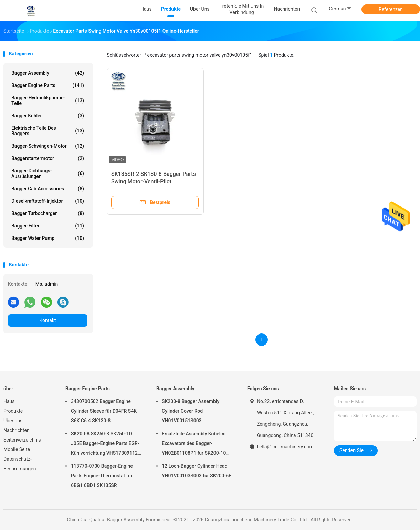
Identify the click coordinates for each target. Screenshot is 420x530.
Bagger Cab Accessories (48, 189)
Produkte (13, 411)
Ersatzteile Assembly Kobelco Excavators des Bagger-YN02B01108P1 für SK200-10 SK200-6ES (194, 444)
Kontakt (48, 320)
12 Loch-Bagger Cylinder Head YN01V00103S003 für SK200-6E (197, 471)
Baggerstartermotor (48, 158)
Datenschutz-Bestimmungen (20, 464)
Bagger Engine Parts (48, 85)
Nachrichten (17, 430)
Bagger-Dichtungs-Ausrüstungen (48, 173)
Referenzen (391, 9)
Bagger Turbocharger (48, 213)
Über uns (13, 421)
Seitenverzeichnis (22, 440)
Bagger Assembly (48, 73)
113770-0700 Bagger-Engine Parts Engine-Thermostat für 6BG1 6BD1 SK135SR (102, 476)
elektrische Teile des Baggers (48, 131)
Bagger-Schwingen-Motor (48, 146)
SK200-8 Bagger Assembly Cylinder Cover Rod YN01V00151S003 (191, 411)
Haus (9, 401)
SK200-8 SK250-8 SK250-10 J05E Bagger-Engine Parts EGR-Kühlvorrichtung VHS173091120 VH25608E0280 (106, 444)
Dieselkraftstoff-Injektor (48, 201)
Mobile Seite (17, 449)
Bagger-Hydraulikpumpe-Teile (48, 100)
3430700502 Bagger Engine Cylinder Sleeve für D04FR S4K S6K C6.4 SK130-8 (104, 411)
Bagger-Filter (48, 226)
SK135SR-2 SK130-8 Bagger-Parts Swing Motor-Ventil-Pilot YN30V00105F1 (154, 182)
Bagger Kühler (48, 116)
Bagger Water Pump (48, 238)
